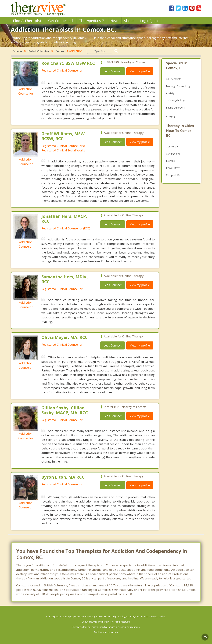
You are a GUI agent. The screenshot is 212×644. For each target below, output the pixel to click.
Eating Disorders (175, 108)
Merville (170, 161)
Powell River (173, 168)
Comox (60, 51)
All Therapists (174, 79)
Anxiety (170, 93)
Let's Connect (113, 71)
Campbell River (174, 175)
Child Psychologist (176, 100)
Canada (17, 51)
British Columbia (39, 51)
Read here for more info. (106, 632)
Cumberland (173, 154)
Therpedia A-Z (92, 21)
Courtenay (172, 146)
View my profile (140, 71)
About (130, 21)
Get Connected (61, 21)
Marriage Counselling (178, 86)
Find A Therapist (28, 21)
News (115, 21)
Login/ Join (150, 21)
